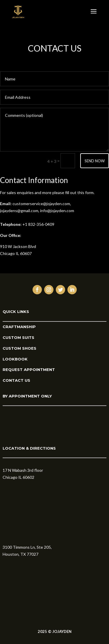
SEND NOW (95, 161)
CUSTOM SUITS (18, 337)
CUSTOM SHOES (19, 348)
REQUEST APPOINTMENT (29, 369)
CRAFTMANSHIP (19, 327)
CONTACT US (16, 380)
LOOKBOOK (15, 359)
